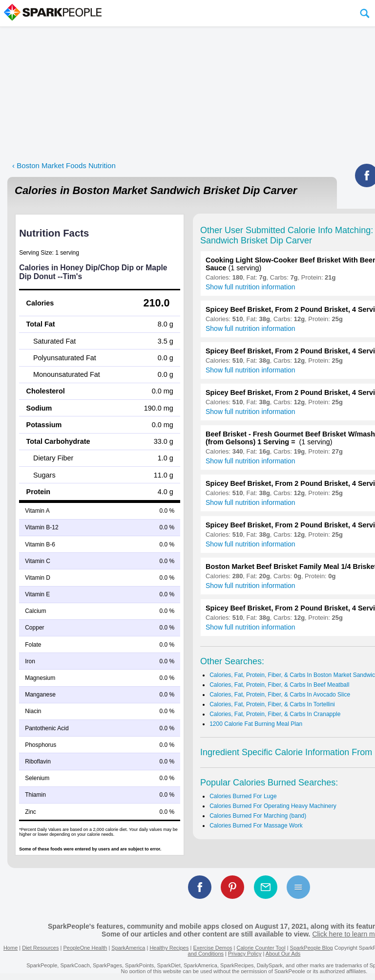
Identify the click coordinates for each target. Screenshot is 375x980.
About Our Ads (283, 954)
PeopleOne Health (85, 948)
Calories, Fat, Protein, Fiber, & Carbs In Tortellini (272, 704)
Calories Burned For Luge (243, 796)
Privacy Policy (245, 954)
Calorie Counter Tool (261, 948)
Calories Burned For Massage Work (256, 826)
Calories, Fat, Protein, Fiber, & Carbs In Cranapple (275, 714)
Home (10, 948)
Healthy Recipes (169, 948)
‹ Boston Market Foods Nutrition (64, 165)
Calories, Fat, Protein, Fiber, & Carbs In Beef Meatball (279, 685)
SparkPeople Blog (312, 948)
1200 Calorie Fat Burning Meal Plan (256, 724)
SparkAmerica (128, 948)
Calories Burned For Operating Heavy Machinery (273, 806)
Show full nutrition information (250, 287)
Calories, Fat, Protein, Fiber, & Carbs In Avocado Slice (280, 695)
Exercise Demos (212, 948)
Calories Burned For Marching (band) (258, 816)
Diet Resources (40, 948)
